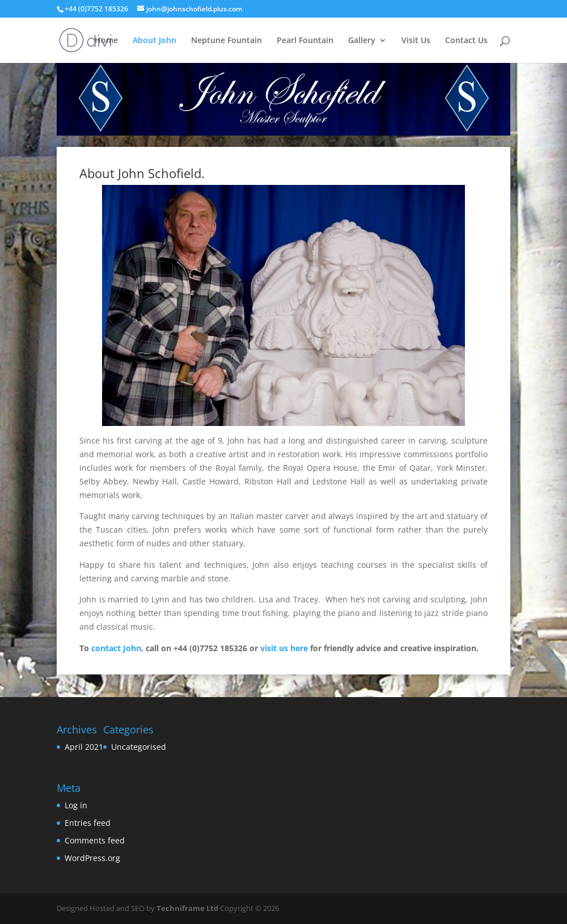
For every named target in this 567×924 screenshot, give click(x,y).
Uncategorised (139, 747)
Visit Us (416, 41)
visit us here (284, 648)
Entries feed (88, 823)
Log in (76, 805)
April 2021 (84, 747)
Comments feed (95, 840)
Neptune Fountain (227, 41)
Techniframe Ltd (187, 908)
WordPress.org (92, 858)
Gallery (362, 41)
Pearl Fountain (305, 41)
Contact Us (466, 41)
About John (155, 41)
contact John (116, 648)
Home (106, 41)
